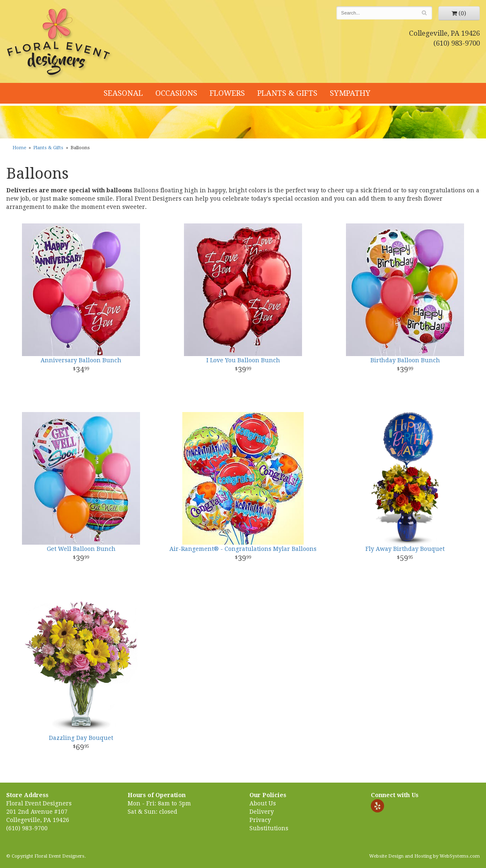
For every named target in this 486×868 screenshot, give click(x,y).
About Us (263, 803)
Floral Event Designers (60, 44)
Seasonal (123, 93)
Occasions (176, 93)
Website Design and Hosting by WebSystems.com (424, 856)
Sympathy (350, 93)
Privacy (260, 820)
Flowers (227, 93)
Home (19, 148)
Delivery (262, 812)
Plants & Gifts (287, 93)
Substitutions (269, 828)
